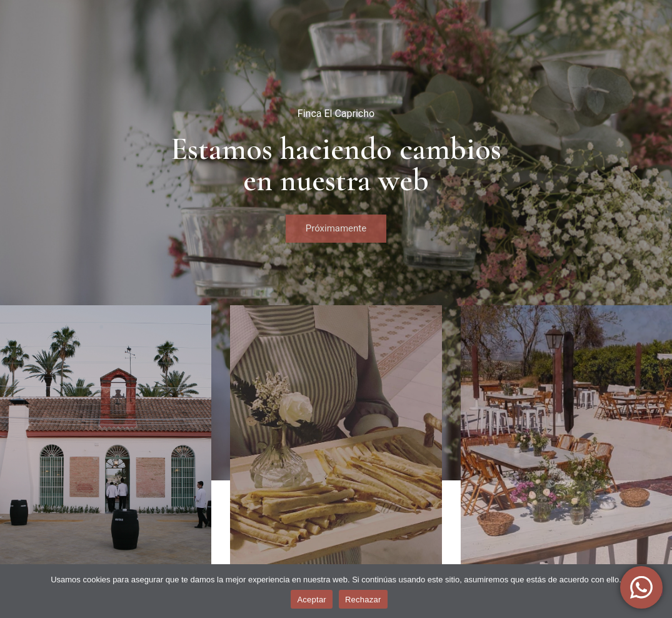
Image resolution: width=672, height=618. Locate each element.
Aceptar (312, 600)
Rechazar (363, 600)
